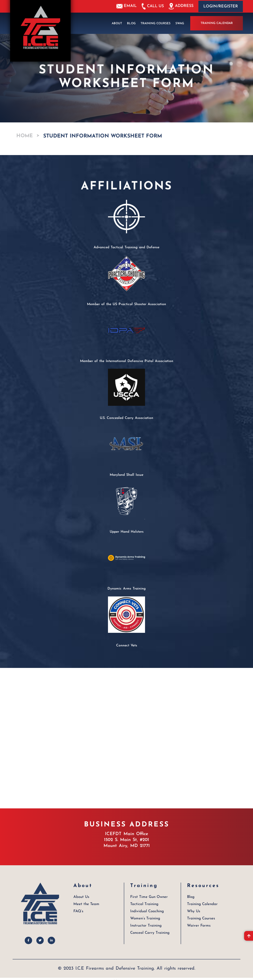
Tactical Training (144, 904)
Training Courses (156, 23)
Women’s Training (145, 918)
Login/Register (221, 6)
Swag (180, 23)
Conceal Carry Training (150, 932)
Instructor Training (146, 925)
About (117, 23)
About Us (81, 897)
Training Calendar (217, 23)
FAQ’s (78, 911)
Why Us (194, 911)
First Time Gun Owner (149, 897)
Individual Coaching (147, 911)
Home (25, 136)
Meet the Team (86, 904)
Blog (131, 23)
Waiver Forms (199, 925)
